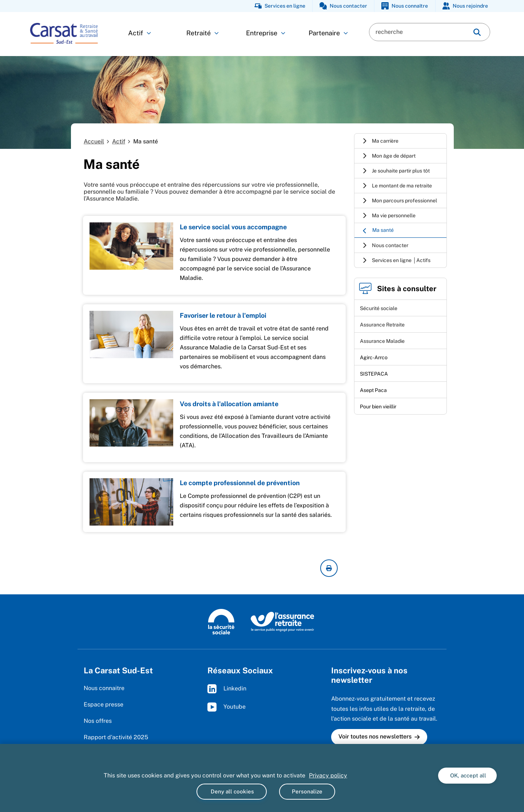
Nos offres (98, 721)
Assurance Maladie (382, 341)
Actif (140, 33)
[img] (477, 32)
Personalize (307, 791)
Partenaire (328, 33)
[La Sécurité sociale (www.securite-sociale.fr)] (221, 621)
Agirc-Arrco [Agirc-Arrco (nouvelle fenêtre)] (374, 357)
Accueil (94, 141)
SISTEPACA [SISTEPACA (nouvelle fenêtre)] (374, 374)
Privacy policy (328, 775)
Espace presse (104, 704)
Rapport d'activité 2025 (116, 737)
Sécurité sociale (379, 308)
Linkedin (227, 689)
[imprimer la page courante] (329, 568)
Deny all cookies (232, 791)
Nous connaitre (104, 688)
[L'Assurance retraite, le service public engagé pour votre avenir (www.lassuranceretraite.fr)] (283, 621)
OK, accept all (467, 775)
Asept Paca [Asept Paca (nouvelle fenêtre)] (373, 390)
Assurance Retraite (382, 325)
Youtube (227, 707)
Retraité (203, 33)
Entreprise (266, 33)
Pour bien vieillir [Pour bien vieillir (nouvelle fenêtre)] (378, 407)
